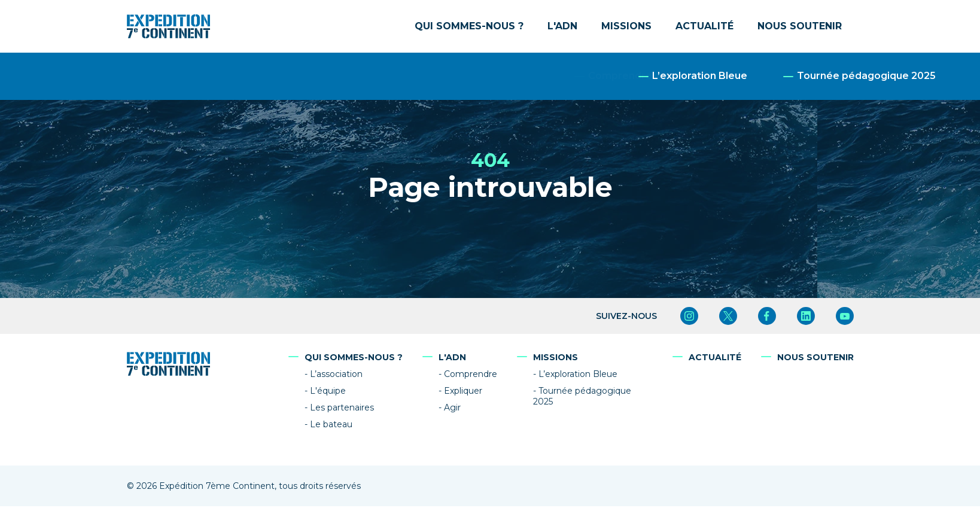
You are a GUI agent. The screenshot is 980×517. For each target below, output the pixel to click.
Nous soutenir (800, 26)
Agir (452, 407)
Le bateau (331, 424)
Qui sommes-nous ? (469, 26)
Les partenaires (342, 407)
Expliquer (463, 391)
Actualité (704, 26)
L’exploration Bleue (578, 374)
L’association (336, 374)
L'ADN (562, 26)
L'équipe (328, 391)
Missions (626, 26)
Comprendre (471, 374)
